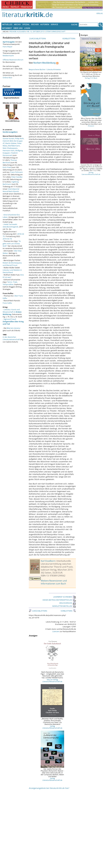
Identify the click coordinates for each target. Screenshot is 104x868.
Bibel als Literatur (13, 328)
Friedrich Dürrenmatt (10, 154)
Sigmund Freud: (13, 322)
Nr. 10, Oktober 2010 (36, 32)
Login (27, 28)
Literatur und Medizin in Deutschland (12, 271)
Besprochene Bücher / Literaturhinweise (45, 69)
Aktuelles (7, 24)
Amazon (91, 126)
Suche (74, 25)
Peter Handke (17, 177)
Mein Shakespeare (10, 148)
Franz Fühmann (16, 172)
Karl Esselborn (48, 561)
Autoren (45, 24)
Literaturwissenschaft (55, 32)
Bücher (35, 24)
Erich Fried (7, 167)
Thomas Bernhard (10, 161)
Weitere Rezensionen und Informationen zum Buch (54, 582)
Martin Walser (11, 143)
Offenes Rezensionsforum (13, 60)
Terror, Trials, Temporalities (10, 283)
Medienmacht (8, 56)
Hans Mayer (7, 47)
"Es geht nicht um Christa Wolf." (12, 244)
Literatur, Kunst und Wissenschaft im (12, 312)
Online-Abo (7, 78)
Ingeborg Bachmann (11, 183)
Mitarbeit (7, 28)
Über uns (18, 28)
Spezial (26, 24)
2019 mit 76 (7, 239)
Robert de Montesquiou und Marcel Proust (12, 264)
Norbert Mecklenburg (44, 63)
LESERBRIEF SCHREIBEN (65, 597)
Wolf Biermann (14, 146)
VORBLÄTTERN (69, 39)
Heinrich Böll (8, 141)
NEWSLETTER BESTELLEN (64, 606)
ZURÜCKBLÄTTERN (37, 39)
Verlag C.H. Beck (91, 78)
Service (54, 24)
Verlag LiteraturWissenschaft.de (52, 727)
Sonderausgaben (10, 132)
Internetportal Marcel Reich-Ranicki (11, 190)
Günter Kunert (8, 138)
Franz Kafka (7, 303)
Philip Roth (19, 138)
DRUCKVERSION (68, 603)
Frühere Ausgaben (18, 32)
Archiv (17, 24)
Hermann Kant (9, 150)
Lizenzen (56, 631)
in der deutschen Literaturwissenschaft (11, 338)
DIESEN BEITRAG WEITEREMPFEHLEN (59, 600)
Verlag (100, 13)
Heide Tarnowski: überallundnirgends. (11, 226)
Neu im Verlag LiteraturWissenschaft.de (52, 681)
